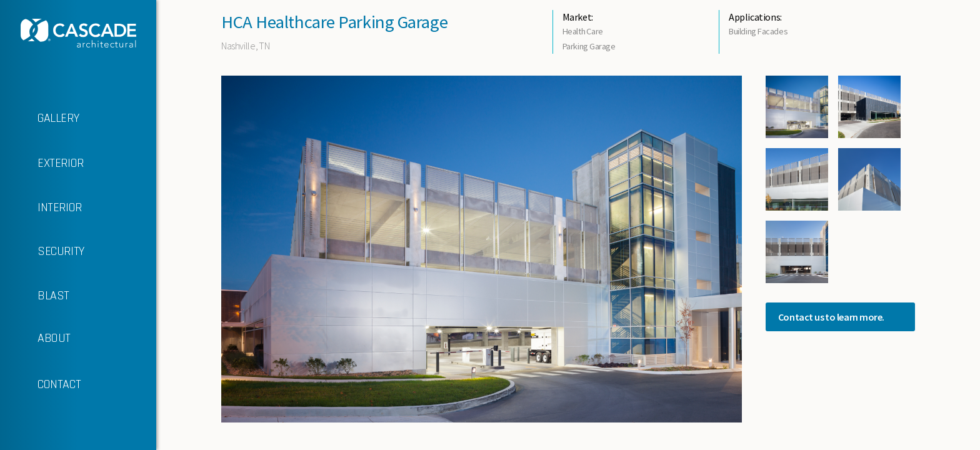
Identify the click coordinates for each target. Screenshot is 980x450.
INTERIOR (41, 208)
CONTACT (40, 385)
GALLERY (39, 119)
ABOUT (35, 338)
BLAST (35, 296)
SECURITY (42, 252)
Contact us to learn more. (831, 317)
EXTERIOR (42, 163)
